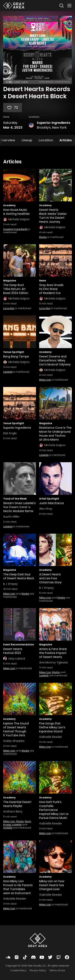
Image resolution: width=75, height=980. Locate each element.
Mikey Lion (45, 380)
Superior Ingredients (53, 123)
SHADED (8, 828)
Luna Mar (9, 308)
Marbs (43, 237)
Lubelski (8, 372)
